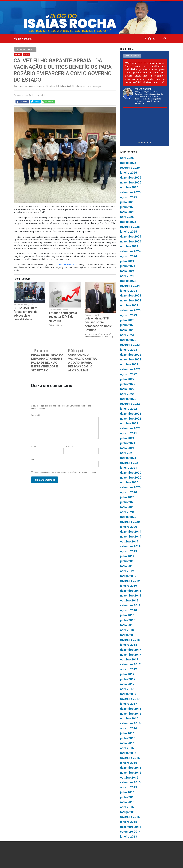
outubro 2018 (129, 600)
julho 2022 (127, 379)
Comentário (37, 415)
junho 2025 (128, 207)
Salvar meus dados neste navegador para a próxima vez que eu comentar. (65, 472)
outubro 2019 (129, 541)
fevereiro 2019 (130, 581)
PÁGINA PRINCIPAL (23, 39)
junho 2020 (128, 502)
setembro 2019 (130, 546)
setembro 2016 (130, 723)
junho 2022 (128, 384)
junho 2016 (128, 738)
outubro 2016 (129, 718)
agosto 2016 (129, 728)
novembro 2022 (131, 359)
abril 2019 (127, 571)
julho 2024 (127, 261)
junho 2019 (128, 561)
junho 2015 (128, 797)
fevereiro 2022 (130, 404)
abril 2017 (127, 689)
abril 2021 (127, 453)
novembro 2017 (131, 655)
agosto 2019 (129, 551)
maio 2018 (127, 625)
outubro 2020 (129, 482)
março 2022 (128, 399)
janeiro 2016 (129, 763)
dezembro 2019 (131, 532)
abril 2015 (127, 807)
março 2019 (128, 576)
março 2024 (128, 281)
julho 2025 (127, 202)
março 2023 (128, 340)
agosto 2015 (129, 787)
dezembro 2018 (131, 591)
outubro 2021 (129, 423)
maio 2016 (127, 743)
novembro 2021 (131, 419)
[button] (139, 143)
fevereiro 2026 (130, 168)
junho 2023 (128, 325)
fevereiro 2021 (130, 463)
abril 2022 (127, 394)
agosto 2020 (129, 492)
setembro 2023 (130, 310)
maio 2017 (127, 684)
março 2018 (128, 635)
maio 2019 (127, 566)
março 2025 (128, 222)
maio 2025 (127, 212)
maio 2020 (127, 507)
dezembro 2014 (131, 827)
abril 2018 (127, 630)
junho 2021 (128, 443)
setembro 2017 (130, 664)
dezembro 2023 (131, 295)
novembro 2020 (131, 478)
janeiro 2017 (129, 704)
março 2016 (128, 753)
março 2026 (128, 163)
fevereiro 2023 (130, 345)
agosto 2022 (129, 374)
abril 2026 (127, 158)
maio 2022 (127, 389)
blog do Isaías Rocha (68, 265)
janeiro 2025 (129, 232)
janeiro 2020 (129, 527)
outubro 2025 (129, 187)
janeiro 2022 (129, 409)
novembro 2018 (131, 595)
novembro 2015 (131, 773)
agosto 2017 (129, 669)
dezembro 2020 (131, 473)
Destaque (18, 55)
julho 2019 (127, 556)
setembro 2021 (130, 428)
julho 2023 (127, 320)
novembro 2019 (131, 537)
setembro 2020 (130, 487)
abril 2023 (127, 335)
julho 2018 (127, 615)
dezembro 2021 (131, 414)
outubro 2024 (129, 246)
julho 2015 (127, 792)
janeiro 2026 (129, 173)
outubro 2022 (129, 364)
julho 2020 (127, 497)
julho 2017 (127, 674)
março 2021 (128, 458)
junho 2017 (128, 679)
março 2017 (128, 694)
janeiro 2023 (129, 350)
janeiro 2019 (129, 586)
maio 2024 (127, 271)
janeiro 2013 (129, 837)
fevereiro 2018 (130, 640)
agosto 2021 (129, 433)
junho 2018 (128, 620)
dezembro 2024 (131, 236)
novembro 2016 (131, 714)
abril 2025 (127, 217)
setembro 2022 (130, 369)
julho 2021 (127, 438)
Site (33, 460)
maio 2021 (127, 448)
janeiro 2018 (129, 645)
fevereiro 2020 (130, 522)
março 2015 (128, 812)
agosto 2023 (129, 315)
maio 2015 (127, 802)
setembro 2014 (130, 832)
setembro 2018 (130, 605)
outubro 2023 (129, 305)
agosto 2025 (129, 197)
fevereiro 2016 (130, 758)
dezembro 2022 (131, 355)
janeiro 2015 (129, 822)
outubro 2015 (129, 778)
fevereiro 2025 (130, 227)
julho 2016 (127, 733)
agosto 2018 (129, 610)
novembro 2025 (131, 182)
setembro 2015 (130, 782)
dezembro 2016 (131, 709)
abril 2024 (127, 276)
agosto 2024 (129, 256)
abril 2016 (127, 748)
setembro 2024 (130, 251)
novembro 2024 (131, 241)
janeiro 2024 (129, 291)
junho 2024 (128, 266)
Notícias (26, 55)
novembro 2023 (131, 300)
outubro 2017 (129, 659)
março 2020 (128, 517)
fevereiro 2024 (130, 286)
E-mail (70, 447)
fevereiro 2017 (130, 699)
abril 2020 (127, 512)
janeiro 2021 (129, 468)
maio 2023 (127, 330)
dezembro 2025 (131, 178)
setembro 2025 (130, 192)
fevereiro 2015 (130, 817)
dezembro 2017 (131, 650)
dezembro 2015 (131, 768)
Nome (34, 447)
